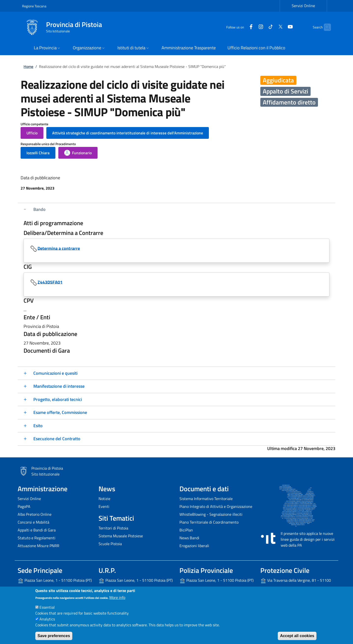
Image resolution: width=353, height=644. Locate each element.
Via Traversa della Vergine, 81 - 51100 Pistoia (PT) (296, 584)
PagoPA (24, 506)
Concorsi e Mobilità (33, 522)
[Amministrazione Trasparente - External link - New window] (189, 48)
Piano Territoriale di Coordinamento (209, 522)
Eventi (104, 506)
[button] (47, 48)
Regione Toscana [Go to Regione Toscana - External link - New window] (34, 6)
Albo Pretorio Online (35, 514)
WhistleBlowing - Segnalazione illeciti (211, 514)
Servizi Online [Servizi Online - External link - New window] (303, 6)
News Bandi (189, 538)
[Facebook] (241, 27)
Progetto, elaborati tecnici (58, 399)
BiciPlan (186, 530)
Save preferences (54, 636)
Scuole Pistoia (110, 544)
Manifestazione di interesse (59, 386)
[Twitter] (271, 27)
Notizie (104, 499)
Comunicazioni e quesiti (55, 373)
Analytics (47, 619)
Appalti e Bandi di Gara (37, 530)
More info (117, 597)
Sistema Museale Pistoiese (121, 536)
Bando (39, 209)
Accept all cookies (297, 636)
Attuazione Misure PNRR (38, 546)
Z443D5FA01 (50, 282)
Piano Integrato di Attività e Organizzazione (216, 506)
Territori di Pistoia (113, 528)
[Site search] (325, 27)
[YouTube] (281, 27)
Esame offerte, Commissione (60, 412)
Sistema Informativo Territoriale (206, 499)
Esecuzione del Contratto (57, 439)
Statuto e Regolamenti (37, 538)
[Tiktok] (261, 27)
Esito (38, 426)
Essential (47, 607)
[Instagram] (251, 27)
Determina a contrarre (59, 248)
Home (28, 66)
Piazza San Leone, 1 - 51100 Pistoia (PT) (55, 580)
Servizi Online (29, 499)
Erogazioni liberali (194, 546)
